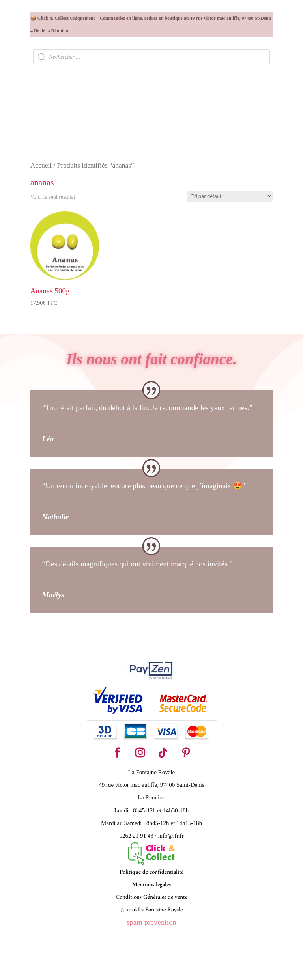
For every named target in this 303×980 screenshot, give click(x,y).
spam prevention (151, 922)
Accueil (41, 165)
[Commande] (230, 196)
